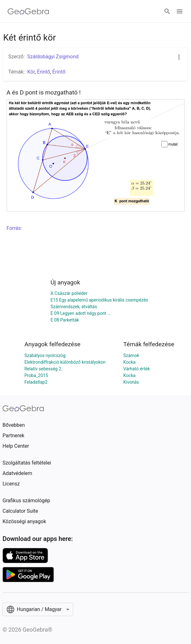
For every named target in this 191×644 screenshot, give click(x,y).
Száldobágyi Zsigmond (53, 57)
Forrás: (14, 228)
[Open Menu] (180, 11)
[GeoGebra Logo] (28, 11)
